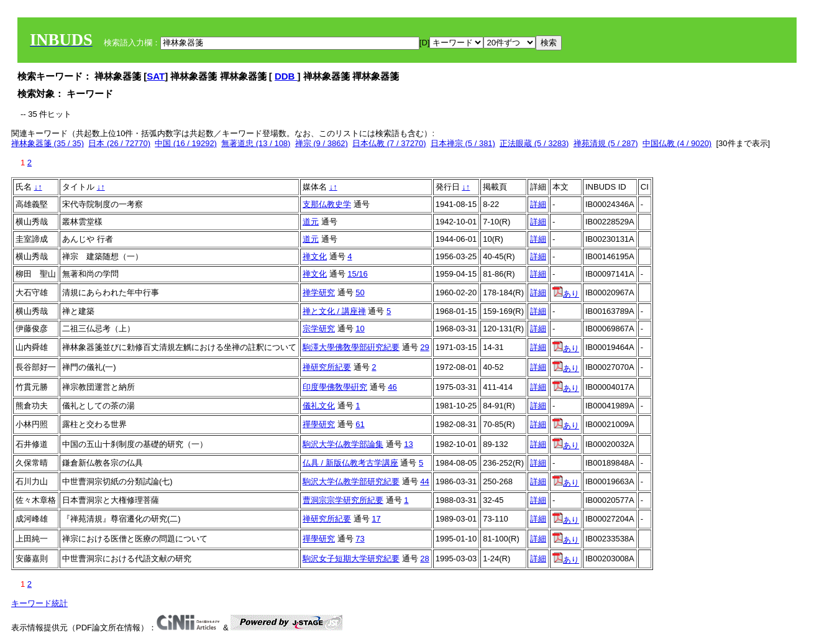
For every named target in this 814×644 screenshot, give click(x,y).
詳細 (538, 204)
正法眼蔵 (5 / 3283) (534, 143)
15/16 (358, 274)
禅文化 (315, 256)
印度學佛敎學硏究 (335, 387)
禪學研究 (319, 424)
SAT (156, 76)
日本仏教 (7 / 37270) (389, 143)
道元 (311, 222)
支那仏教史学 (327, 204)
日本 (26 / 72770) (119, 143)
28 (424, 559)
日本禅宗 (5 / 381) (463, 143)
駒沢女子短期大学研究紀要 (351, 559)
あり (566, 294)
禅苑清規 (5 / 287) (606, 143)
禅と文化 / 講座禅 (334, 311)
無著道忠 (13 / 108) (256, 143)
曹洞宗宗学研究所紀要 (343, 500)
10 (360, 329)
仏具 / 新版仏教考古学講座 (350, 463)
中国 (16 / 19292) (186, 143)
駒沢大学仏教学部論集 (343, 444)
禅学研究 (319, 292)
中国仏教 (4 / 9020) (677, 143)
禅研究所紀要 (327, 367)
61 (360, 424)
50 (360, 292)
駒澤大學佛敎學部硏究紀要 (351, 347)
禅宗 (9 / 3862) (322, 143)
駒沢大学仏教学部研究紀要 (351, 481)
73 (360, 539)
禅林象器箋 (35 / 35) (48, 143)
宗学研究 (319, 329)
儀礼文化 (319, 406)
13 (408, 444)
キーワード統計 (39, 603)
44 (424, 481)
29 (424, 347)
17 (376, 519)
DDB (286, 76)
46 (392, 387)
